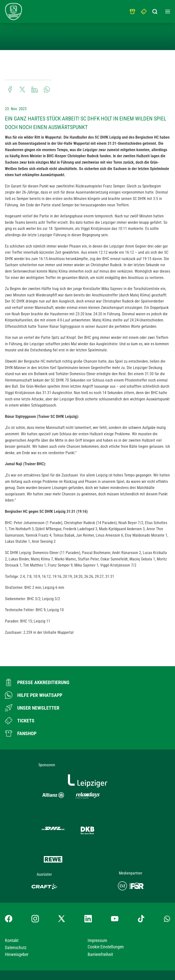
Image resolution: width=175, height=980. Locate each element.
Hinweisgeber (17, 915)
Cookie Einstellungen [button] (106, 907)
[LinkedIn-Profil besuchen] (88, 879)
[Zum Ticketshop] (20, 721)
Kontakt (12, 901)
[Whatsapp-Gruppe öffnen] (167, 879)
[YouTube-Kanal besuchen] (115, 879)
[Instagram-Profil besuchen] (35, 879)
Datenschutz (16, 908)
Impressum (97, 901)
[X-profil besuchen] (62, 879)
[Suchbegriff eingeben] (155, 10)
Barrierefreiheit (100, 915)
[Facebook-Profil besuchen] (9, 879)
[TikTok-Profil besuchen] (141, 879)
